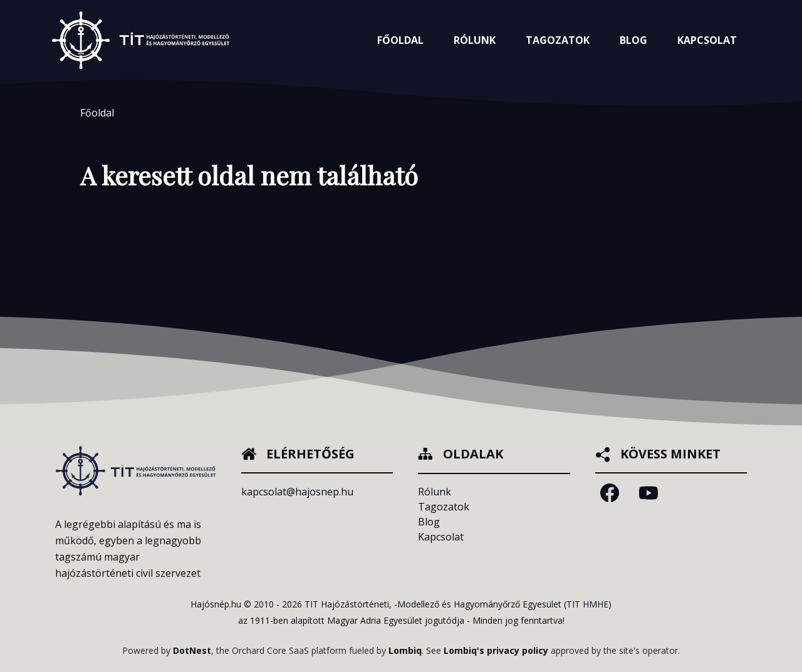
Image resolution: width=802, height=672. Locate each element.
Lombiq (405, 650)
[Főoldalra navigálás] (140, 40)
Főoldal (400, 40)
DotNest (192, 650)
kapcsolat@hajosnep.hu (297, 492)
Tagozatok (444, 507)
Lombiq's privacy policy (496, 650)
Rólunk (435, 492)
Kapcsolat (707, 40)
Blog (633, 40)
